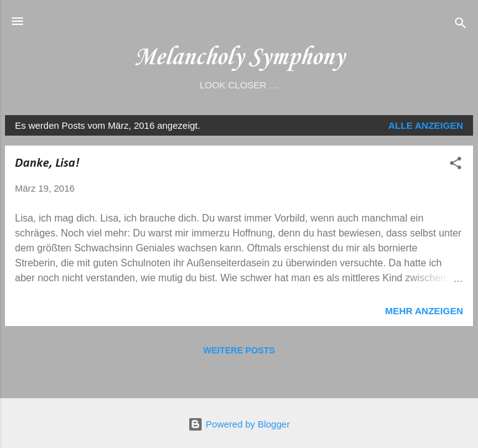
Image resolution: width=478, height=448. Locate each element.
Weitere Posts (239, 350)
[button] (456, 165)
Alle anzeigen (426, 125)
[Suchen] (461, 25)
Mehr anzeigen (424, 311)
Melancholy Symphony (239, 58)
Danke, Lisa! (47, 164)
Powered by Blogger (239, 424)
